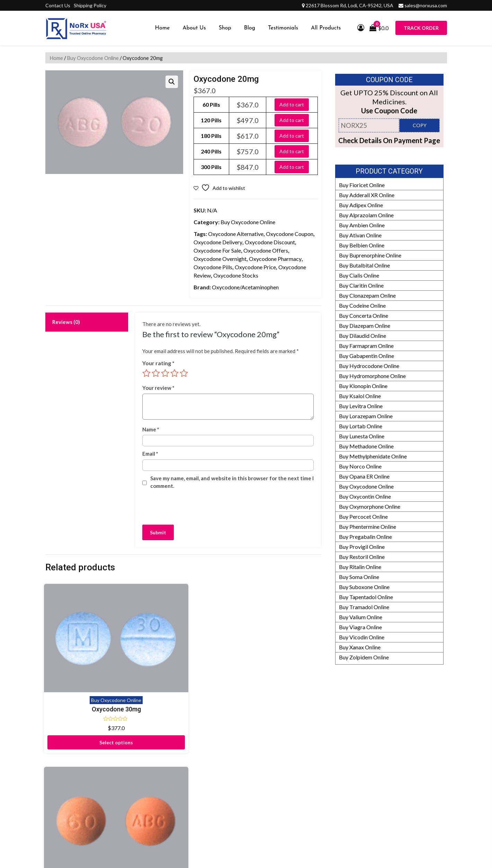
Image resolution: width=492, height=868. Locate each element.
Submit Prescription (205, 815)
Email (150, 454)
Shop (225, 28)
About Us (194, 28)
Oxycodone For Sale (217, 250)
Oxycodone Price (255, 267)
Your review (158, 388)
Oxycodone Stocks (236, 275)
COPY (420, 125)
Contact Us (58, 5)
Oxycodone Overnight (220, 259)
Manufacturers (335, 745)
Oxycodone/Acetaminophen (245, 287)
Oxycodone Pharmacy (275, 259)
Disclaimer (194, 745)
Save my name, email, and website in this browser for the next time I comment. (232, 482)
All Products (326, 28)
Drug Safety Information (346, 805)
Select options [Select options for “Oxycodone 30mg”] (77, 682)
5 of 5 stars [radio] (184, 373)
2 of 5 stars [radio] (156, 373)
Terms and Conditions (207, 805)
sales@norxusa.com (426, 5)
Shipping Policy (90, 5)
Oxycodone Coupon (290, 234)
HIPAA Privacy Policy (343, 795)
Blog (250, 28)
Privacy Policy (198, 795)
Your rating (158, 363)
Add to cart (292, 104)
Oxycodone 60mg (148, 648)
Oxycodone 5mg (289, 648)
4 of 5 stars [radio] (175, 373)
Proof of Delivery (202, 735)
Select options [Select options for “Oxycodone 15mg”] (219, 682)
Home (163, 28)
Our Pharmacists (337, 785)
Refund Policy (334, 755)
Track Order (421, 28)
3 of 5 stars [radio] (165, 373)
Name (151, 429)
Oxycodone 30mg (77, 648)
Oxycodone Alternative (236, 234)
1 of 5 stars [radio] (146, 373)
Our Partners (333, 735)
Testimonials (283, 28)
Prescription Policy (340, 815)
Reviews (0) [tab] (66, 322)
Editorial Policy (336, 775)
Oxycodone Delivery (218, 242)
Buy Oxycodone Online (93, 58)
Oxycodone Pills (213, 267)
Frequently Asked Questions (215, 775)
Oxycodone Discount (270, 242)
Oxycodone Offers (266, 250)
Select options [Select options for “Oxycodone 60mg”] (148, 682)
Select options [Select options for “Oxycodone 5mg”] (289, 682)
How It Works (334, 765)
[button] (172, 82)
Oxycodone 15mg (218, 648)
